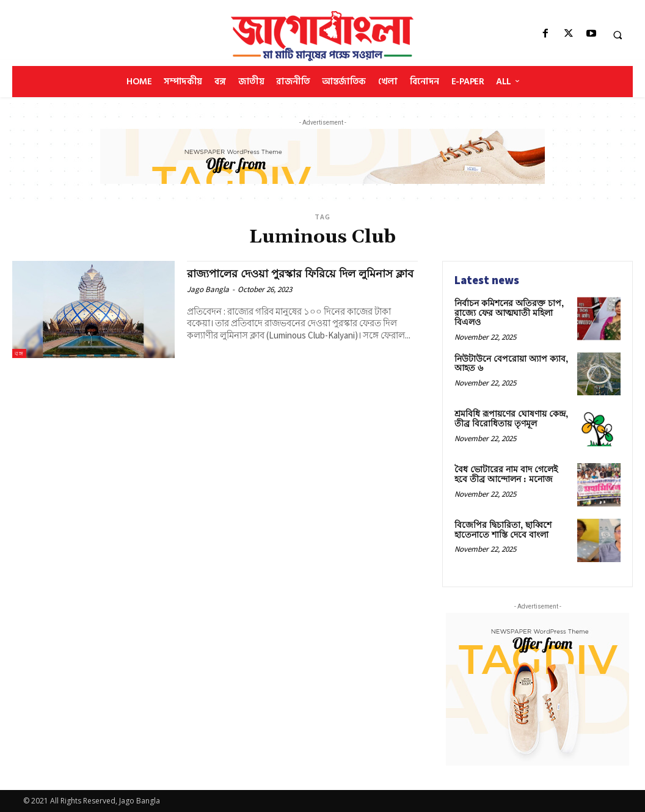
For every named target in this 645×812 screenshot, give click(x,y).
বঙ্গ (19, 353)
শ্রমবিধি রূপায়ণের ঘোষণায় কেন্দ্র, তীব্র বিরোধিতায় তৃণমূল (511, 419)
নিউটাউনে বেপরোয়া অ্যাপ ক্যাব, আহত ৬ (511, 364)
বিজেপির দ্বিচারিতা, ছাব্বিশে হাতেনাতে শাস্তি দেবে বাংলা (503, 530)
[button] (618, 35)
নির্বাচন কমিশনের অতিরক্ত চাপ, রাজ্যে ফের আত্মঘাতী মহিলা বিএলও (509, 313)
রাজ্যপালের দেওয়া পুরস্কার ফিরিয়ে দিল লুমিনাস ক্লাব (297, 280)
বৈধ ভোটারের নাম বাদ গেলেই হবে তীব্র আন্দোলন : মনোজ (506, 474)
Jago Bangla (208, 302)
